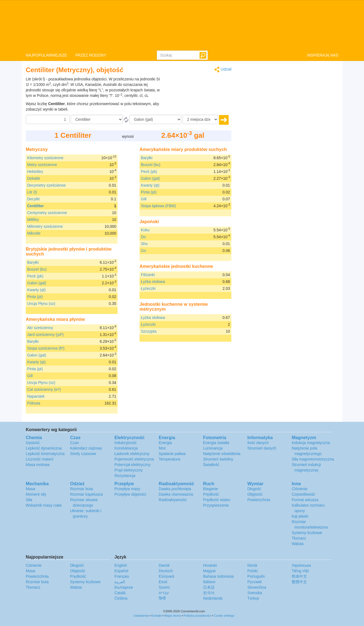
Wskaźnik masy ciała (44, 505)
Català (120, 593)
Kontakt (156, 616)
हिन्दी (162, 598)
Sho (144, 244)
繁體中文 (299, 582)
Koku (145, 230)
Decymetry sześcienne (46, 185)
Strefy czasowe (83, 454)
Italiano (209, 582)
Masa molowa (38, 465)
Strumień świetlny (218, 459)
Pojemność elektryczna (134, 459)
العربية (120, 582)
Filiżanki (148, 275)
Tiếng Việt (300, 571)
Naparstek (36, 396)
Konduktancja (126, 448)
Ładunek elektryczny (132, 454)
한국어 (209, 593)
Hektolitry (35, 172)
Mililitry (33, 220)
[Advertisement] (197, 90)
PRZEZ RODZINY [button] (91, 55)
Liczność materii (39, 459)
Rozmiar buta (82, 489)
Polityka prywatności (197, 616)
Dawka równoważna (176, 494)
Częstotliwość (303, 494)
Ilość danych (258, 443)
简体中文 (299, 576)
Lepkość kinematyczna (45, 454)
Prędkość (211, 494)
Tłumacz (299, 538)
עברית (164, 593)
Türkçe (253, 598)
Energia (165, 443)
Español (121, 571)
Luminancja (213, 448)
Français (122, 576)
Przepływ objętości (130, 494)
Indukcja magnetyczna (311, 443)
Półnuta (34, 403)
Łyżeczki (148, 288)
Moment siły (36, 494)
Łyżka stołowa (153, 282)
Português (256, 576)
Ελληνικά (166, 576)
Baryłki (33, 262)
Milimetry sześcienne (45, 226)
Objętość (255, 494)
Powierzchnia (259, 500)
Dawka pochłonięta (175, 489)
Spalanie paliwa (172, 454)
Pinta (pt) (35, 297)
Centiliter (35, 206)
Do (143, 237)
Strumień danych (262, 448)
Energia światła (216, 443)
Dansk (164, 565)
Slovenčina (257, 587)
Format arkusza (305, 500)
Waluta (298, 544)
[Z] (97, 119)
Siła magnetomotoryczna (313, 459)
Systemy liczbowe (307, 533)
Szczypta (149, 331)
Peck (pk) (35, 276)
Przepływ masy (127, 489)
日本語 (209, 587)
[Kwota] (48, 119)
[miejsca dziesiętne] (200, 119)
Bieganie (211, 489)
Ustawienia (141, 616)
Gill (30, 376)
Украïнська (301, 565)
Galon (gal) (37, 283)
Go (143, 251)
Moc (162, 448)
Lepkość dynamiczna (44, 448)
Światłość (211, 465)
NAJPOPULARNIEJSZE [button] (46, 55)
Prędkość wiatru (217, 500)
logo (182, 25)
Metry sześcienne (42, 165)
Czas (75, 443)
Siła (29, 500)
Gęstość (33, 443)
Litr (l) (32, 192)
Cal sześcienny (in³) (44, 389)
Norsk (252, 565)
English (121, 565)
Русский (254, 582)
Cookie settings (224, 616)
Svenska (255, 593)
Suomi (164, 587)
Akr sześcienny (40, 328)
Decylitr (34, 199)
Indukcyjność (125, 443)
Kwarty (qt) (36, 290)
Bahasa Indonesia (218, 576)
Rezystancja (125, 476)
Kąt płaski (300, 516)
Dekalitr (34, 178)
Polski (252, 571)
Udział (223, 70)
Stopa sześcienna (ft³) (46, 348)
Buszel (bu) (37, 269)
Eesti (163, 582)
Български (123, 587)
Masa (30, 489)
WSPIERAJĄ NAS (323, 55)
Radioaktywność (173, 500)
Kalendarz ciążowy (86, 448)
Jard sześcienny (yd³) (45, 335)
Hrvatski (210, 565)
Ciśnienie (300, 489)
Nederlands (213, 598)
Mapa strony (173, 616)
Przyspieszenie (216, 505)
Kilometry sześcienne (45, 158)
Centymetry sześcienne (47, 213)
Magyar (210, 571)
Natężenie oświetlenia (222, 454)
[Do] (155, 119)
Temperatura (170, 459)
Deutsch (166, 571)
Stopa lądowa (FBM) (158, 206)
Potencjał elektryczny (132, 465)
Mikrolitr (34, 233)
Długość (254, 489)
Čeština (121, 598)
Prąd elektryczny (128, 470)
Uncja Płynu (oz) (41, 304)
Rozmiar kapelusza (86, 494)
